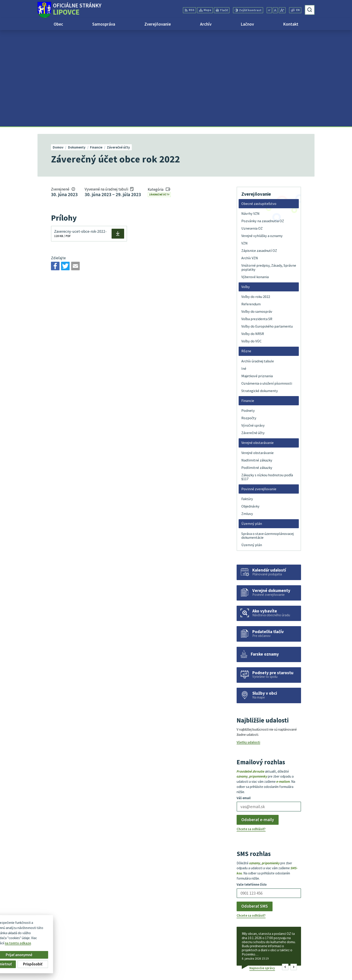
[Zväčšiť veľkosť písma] (282, 10)
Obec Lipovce (71, 936)
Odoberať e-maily (258, 723)
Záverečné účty (159, 98)
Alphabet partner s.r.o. (93, 932)
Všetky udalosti (248, 646)
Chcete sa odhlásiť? (251, 733)
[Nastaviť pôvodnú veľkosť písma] (275, 10)
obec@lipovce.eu (301, 957)
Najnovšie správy (262, 872)
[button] (285, 871)
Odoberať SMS (255, 810)
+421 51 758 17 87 (301, 952)
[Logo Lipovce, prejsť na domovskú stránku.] (69, 10)
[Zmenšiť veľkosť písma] (269, 10)
